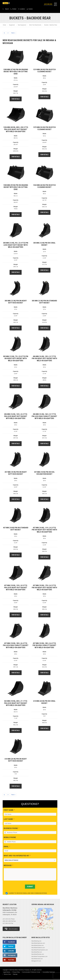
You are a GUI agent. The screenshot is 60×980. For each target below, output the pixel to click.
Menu (55, 4)
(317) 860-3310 (7, 924)
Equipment (12, 25)
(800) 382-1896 (7, 921)
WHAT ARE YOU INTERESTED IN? (16, 856)
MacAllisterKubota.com (38, 946)
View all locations (11, 929)
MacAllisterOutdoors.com (38, 948)
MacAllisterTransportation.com (39, 957)
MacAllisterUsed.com (37, 959)
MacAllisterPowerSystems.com (40, 950)
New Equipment (22, 25)
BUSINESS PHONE (11, 829)
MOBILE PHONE (10, 838)
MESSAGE (8, 866)
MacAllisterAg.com (36, 941)
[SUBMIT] (30, 887)
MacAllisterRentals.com (38, 955)
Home (5, 25)
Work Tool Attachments (35, 25)
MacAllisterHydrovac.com (38, 943)
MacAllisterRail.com (37, 952)
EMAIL (6, 847)
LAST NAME (8, 819)
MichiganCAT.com (36, 961)
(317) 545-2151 (48, 4)
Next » (13, 33)
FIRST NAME (8, 810)
